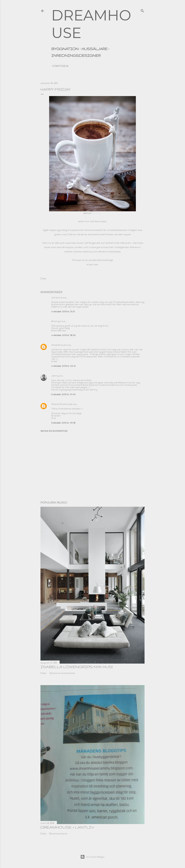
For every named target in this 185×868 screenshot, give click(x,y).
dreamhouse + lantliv (67, 827)
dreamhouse (59, 345)
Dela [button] (43, 279)
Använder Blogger (92, 857)
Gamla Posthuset (62, 404)
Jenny (55, 376)
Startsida (60, 66)
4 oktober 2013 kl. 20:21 (64, 366)
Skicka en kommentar (54, 431)
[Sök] (142, 10)
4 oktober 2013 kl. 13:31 (63, 311)
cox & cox (97, 213)
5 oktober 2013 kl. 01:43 (63, 394)
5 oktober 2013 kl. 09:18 (63, 423)
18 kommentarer (58, 834)
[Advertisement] (92, 467)
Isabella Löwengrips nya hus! (77, 667)
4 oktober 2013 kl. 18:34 (64, 335)
